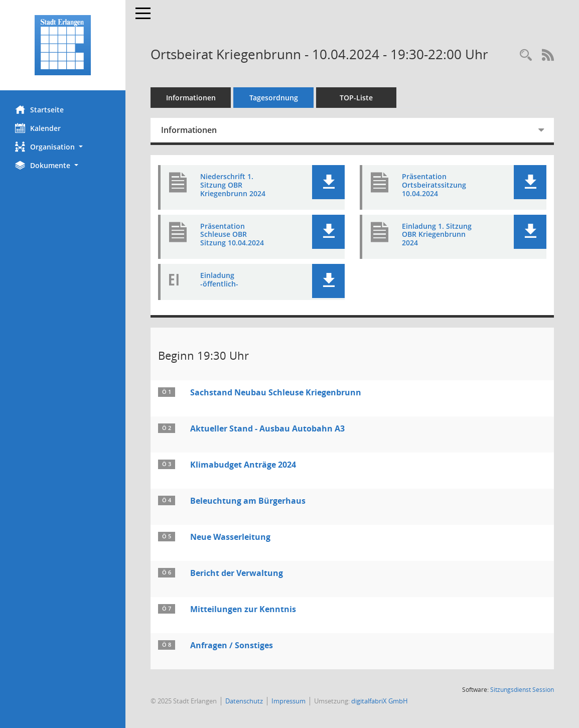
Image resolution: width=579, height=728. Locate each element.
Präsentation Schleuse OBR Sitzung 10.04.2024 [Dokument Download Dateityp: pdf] (232, 235)
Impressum (288, 701)
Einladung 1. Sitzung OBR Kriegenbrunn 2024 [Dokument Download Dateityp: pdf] (437, 235)
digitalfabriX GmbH (380, 701)
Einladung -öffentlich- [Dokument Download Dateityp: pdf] (219, 280)
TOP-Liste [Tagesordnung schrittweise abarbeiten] (356, 98)
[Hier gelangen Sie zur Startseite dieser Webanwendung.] (63, 45)
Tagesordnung (274, 98)
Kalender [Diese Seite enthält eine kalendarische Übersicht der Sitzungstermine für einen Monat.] (38, 128)
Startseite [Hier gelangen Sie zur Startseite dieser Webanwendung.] (39, 109)
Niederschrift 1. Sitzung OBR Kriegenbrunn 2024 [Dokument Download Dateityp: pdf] (233, 185)
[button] (63, 147)
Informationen (191, 98)
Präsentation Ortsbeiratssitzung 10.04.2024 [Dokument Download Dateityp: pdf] (434, 185)
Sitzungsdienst (522, 690)
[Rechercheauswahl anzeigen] (526, 55)
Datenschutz (244, 701)
